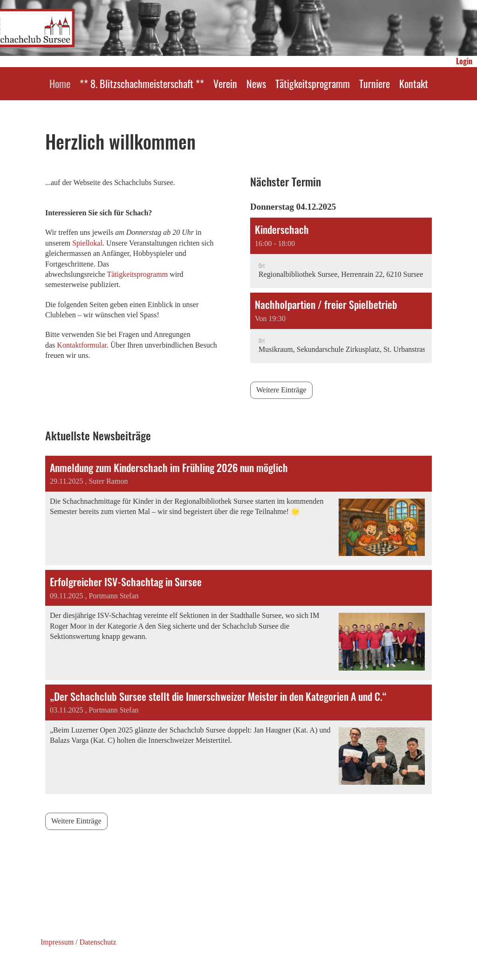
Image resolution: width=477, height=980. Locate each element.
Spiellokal (87, 243)
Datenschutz (98, 942)
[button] (341, 253)
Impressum (57, 942)
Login (464, 61)
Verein (225, 83)
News (256, 83)
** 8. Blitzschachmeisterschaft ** (142, 83)
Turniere (375, 83)
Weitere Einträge (281, 390)
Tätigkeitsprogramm (313, 83)
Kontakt (414, 83)
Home (60, 83)
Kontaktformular (82, 345)
